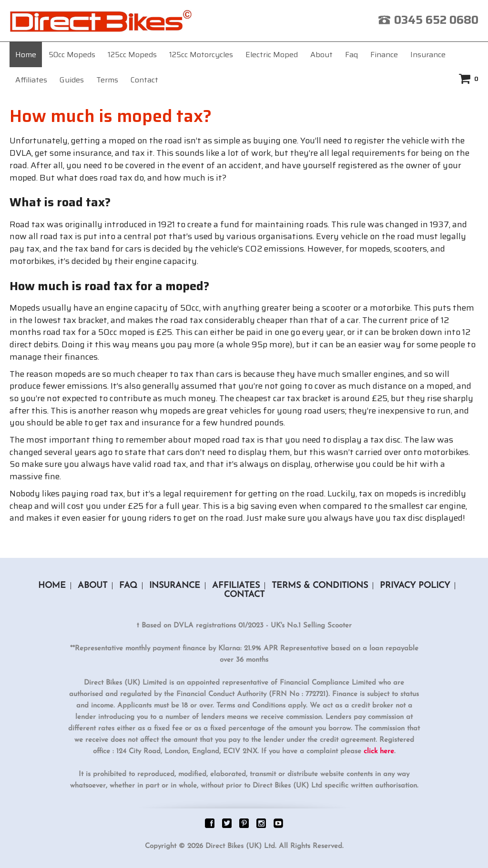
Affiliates (31, 80)
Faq (351, 55)
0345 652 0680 (436, 20)
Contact (144, 80)
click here (379, 752)
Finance (384, 55)
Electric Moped (272, 55)
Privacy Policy (415, 586)
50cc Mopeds (72, 55)
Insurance (428, 55)
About (321, 55)
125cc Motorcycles (201, 55)
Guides (72, 80)
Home (26, 55)
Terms (107, 80)
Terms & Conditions (320, 586)
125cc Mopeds (132, 55)
